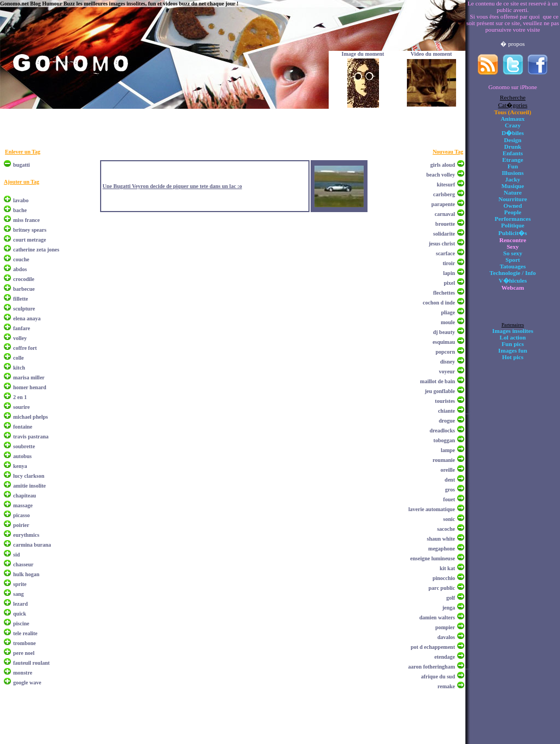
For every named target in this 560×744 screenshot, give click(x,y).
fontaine (23, 427)
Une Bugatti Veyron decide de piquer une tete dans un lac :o (172, 186)
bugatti (22, 165)
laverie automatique (432, 509)
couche (21, 259)
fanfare (22, 328)
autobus (22, 456)
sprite (20, 584)
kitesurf (446, 184)
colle (18, 358)
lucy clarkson (29, 476)
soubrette (24, 446)
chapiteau (25, 496)
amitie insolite (30, 486)
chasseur (23, 564)
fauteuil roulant (31, 663)
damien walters (437, 617)
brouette (445, 224)
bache (20, 210)
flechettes (444, 293)
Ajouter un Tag (22, 182)
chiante (447, 411)
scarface (445, 253)
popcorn (445, 352)
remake (446, 686)
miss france (27, 220)
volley (20, 338)
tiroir (449, 263)
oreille (448, 470)
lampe (448, 450)
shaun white (441, 539)
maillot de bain (437, 381)
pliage (448, 312)
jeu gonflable (440, 391)
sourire (21, 407)
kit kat (447, 568)
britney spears (30, 230)
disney (448, 362)
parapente (443, 204)
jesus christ (442, 244)
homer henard (30, 387)
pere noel (24, 653)
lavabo (21, 200)
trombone (24, 643)
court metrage (30, 240)
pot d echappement (433, 647)
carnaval (445, 214)
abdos (20, 269)
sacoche (446, 529)
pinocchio (444, 578)
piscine (21, 623)
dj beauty (444, 332)
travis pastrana (31, 437)
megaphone (442, 549)
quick (20, 614)
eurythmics (26, 535)
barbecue (24, 289)
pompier (445, 627)
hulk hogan (26, 574)
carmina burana (32, 545)
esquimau (444, 342)
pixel (449, 283)
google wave (27, 683)
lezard (21, 604)
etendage (445, 657)
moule (448, 322)
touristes (445, 401)
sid (16, 555)
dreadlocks (443, 430)
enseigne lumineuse (433, 558)
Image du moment (363, 54)
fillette (21, 299)
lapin (449, 273)
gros (450, 490)
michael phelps (31, 417)
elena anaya (27, 318)
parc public (442, 588)
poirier (21, 525)
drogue (447, 421)
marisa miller (29, 377)
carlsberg (444, 194)
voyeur (447, 371)
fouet (449, 499)
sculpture (24, 309)
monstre (23, 673)
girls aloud (443, 165)
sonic (449, 519)
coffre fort (25, 348)
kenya (20, 466)
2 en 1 (20, 397)
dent (450, 480)
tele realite (25, 633)
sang (18, 594)
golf (451, 598)
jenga (449, 608)
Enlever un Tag (23, 152)
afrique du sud (438, 676)
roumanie (444, 460)
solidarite (444, 234)
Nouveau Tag (448, 152)
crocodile (24, 279)
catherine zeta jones (36, 250)
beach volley (441, 175)
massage (23, 505)
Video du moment (431, 54)
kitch (19, 368)
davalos (446, 637)
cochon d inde (439, 303)
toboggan (444, 440)
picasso (22, 515)
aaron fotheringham (431, 667)
